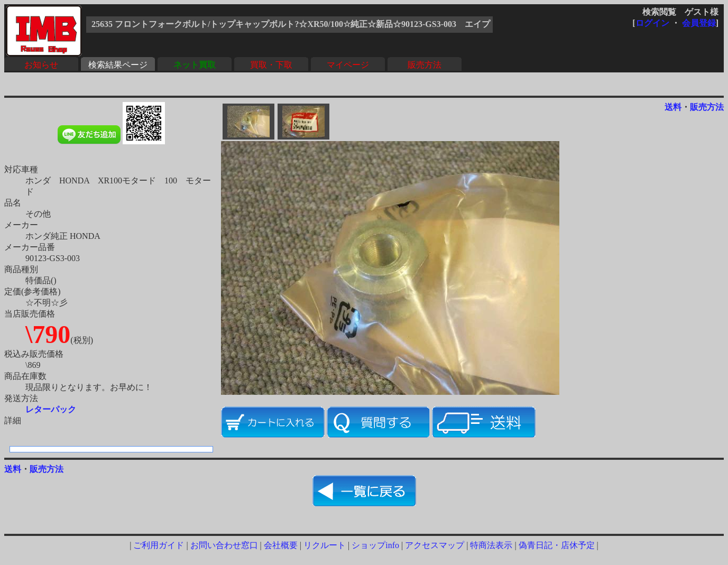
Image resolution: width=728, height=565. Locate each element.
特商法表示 (491, 545)
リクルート (325, 545)
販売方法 (425, 65)
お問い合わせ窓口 (224, 545)
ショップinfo (375, 545)
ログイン (652, 23)
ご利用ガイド (159, 545)
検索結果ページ (118, 65)
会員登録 (699, 23)
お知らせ (41, 65)
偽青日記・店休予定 (557, 545)
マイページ (348, 65)
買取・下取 (271, 65)
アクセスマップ (435, 545)
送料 (673, 107)
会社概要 (281, 545)
